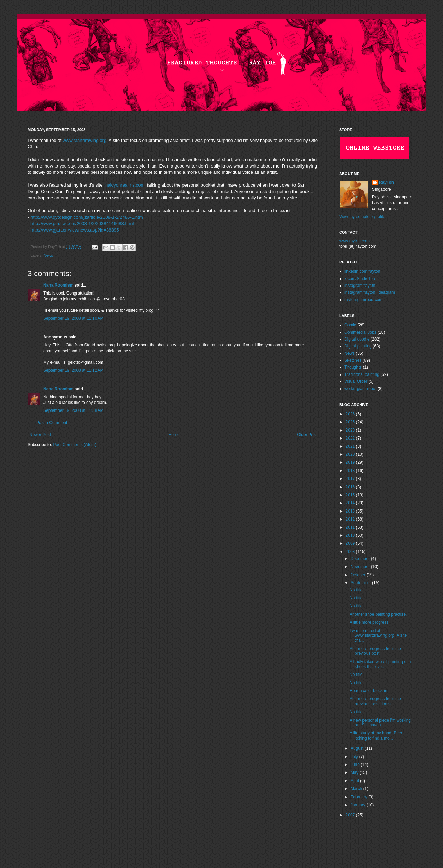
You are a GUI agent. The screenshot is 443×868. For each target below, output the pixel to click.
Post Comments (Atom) (75, 445)
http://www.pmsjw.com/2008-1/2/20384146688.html (82, 223)
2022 (351, 438)
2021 (351, 446)
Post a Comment (52, 423)
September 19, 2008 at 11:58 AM (73, 410)
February (359, 797)
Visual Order (356, 381)
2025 (351, 422)
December (361, 559)
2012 (351, 519)
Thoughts (353, 367)
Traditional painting (362, 374)
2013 (351, 511)
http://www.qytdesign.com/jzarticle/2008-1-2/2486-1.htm (87, 217)
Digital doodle (357, 339)
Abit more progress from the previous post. (375, 651)
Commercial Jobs (360, 332)
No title (356, 590)
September (361, 583)
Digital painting (358, 346)
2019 (351, 462)
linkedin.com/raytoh (362, 271)
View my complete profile (362, 217)
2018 (351, 471)
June (356, 765)
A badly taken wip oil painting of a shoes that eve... (380, 664)
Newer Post (40, 435)
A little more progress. (370, 622)
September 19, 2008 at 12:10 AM (73, 318)
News (48, 255)
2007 (351, 815)
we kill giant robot (360, 389)
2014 (351, 503)
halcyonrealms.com (125, 185)
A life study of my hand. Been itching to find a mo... (376, 735)
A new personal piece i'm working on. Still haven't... (380, 723)
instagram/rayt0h (360, 286)
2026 (351, 414)
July (355, 757)
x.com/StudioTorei (361, 279)
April (355, 781)
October (359, 575)
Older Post (307, 435)
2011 (351, 527)
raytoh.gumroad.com (363, 300)
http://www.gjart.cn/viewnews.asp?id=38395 (75, 230)
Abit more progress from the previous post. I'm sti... (375, 701)
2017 (351, 479)
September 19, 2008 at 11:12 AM (73, 370)
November (361, 567)
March (357, 789)
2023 (351, 430)
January (359, 805)
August (358, 748)
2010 (351, 535)
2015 (351, 495)
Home (174, 435)
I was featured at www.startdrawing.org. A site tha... (378, 636)
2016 (351, 487)
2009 (351, 543)
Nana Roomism (58, 285)
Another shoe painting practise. (378, 614)
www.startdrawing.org (84, 140)
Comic (350, 325)
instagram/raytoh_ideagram (370, 292)
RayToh (386, 182)
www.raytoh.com (354, 241)
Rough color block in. (369, 691)
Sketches (353, 360)
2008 (351, 552)
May (355, 772)
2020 (351, 454)
